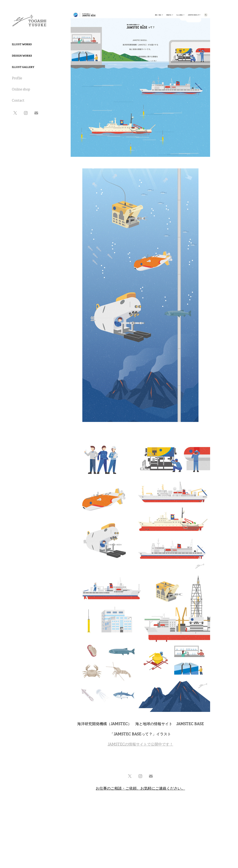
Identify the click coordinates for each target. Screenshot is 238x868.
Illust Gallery (23, 67)
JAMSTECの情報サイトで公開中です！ (140, 744)
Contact (18, 100)
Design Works (22, 56)
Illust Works (22, 44)
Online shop (21, 89)
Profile (17, 78)
